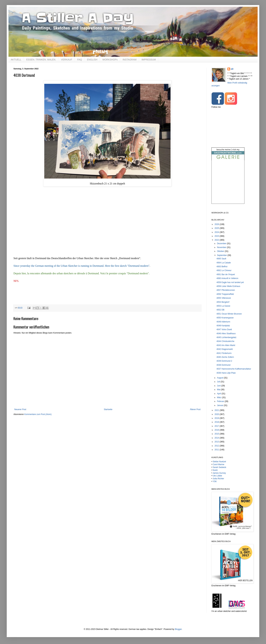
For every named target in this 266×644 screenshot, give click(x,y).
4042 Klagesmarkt (225, 349)
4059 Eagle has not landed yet (230, 282)
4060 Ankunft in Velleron (227, 278)
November (222, 247)
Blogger (178, 629)
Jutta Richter (218, 479)
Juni (219, 386)
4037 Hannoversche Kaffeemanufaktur (234, 369)
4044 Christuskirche (225, 341)
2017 (217, 426)
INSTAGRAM (129, 60)
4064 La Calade (224, 263)
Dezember (222, 243)
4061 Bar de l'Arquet (226, 274)
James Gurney (219, 473)
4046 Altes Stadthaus (226, 334)
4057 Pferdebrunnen (226, 290)
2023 (217, 236)
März (220, 397)
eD (232, 69)
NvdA (215, 470)
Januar (220, 405)
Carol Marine (219, 464)
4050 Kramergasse (225, 318)
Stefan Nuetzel (219, 462)
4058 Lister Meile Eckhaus (228, 286)
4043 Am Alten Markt (226, 345)
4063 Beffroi (222, 267)
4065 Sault (221, 259)
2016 (217, 430)
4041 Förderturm (224, 353)
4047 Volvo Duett (224, 329)
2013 (217, 442)
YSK (215, 481)
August (220, 378)
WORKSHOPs (110, 60)
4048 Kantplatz (223, 326)
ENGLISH (92, 60)
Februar (221, 401)
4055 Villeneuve (224, 298)
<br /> (228, 185)
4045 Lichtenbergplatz (226, 337)
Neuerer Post (20, 409)
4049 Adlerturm (223, 322)
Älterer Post (195, 409)
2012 (217, 446)
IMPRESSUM (149, 60)
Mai (219, 390)
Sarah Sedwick (220, 467)
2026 (217, 224)
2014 (217, 438)
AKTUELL (16, 60)
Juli (219, 382)
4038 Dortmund (223, 365)
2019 (217, 418)
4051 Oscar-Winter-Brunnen (229, 314)
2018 (217, 422)
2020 (217, 414)
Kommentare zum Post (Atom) (38, 414)
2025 (217, 228)
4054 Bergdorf (223, 302)
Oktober (221, 251)
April (219, 394)
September (222, 255)
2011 (217, 450)
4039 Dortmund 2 (224, 361)
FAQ (80, 60)
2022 (217, 240)
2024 (217, 232)
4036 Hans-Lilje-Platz (226, 373)
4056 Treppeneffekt (225, 294)
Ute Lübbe (217, 476)
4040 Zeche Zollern (225, 357)
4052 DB (220, 310)
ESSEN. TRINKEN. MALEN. (41, 60)
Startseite (108, 409)
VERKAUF (67, 60)
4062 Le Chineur (224, 270)
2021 (217, 410)
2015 (217, 434)
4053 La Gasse (223, 306)
